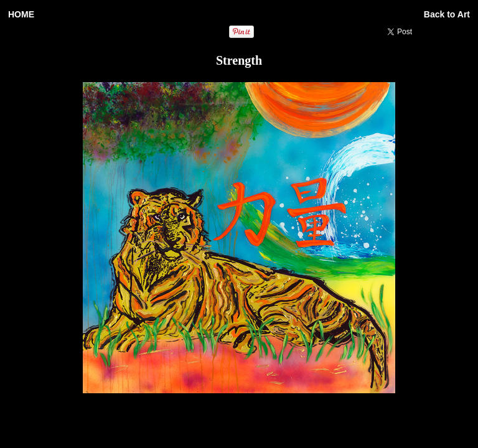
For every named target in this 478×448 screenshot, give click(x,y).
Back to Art (447, 14)
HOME (21, 14)
